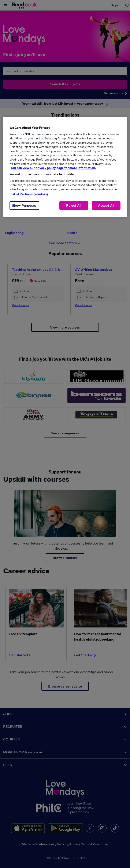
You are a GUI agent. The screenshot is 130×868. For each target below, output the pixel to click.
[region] (65, 167)
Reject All (74, 206)
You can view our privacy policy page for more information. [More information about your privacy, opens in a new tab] (53, 168)
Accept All (106, 206)
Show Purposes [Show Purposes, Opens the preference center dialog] (24, 206)
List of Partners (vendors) (29, 194)
